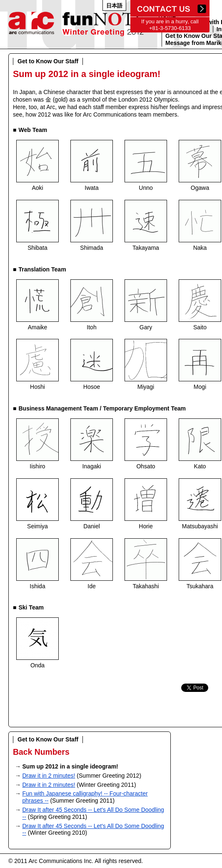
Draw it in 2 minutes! (49, 776)
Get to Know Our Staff (48, 61)
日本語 (114, 6)
